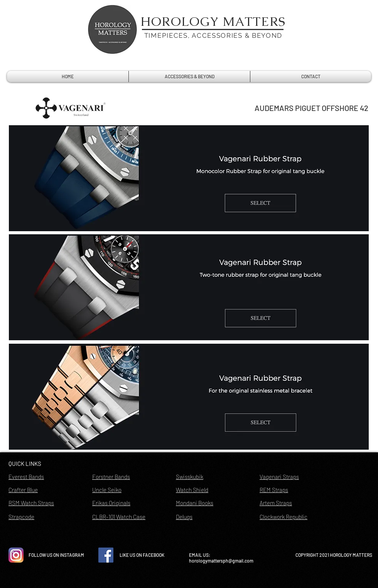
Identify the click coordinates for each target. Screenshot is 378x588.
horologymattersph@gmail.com (221, 561)
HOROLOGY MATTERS (213, 21)
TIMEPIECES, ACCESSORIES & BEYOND (213, 35)
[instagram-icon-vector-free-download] (16, 555)
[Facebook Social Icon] (106, 555)
